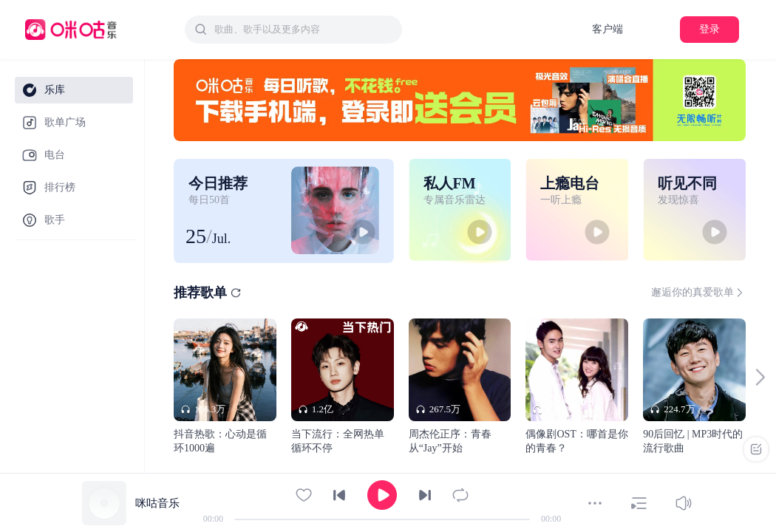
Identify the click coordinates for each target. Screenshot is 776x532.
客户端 (607, 29)
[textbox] (304, 30)
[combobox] (293, 30)
